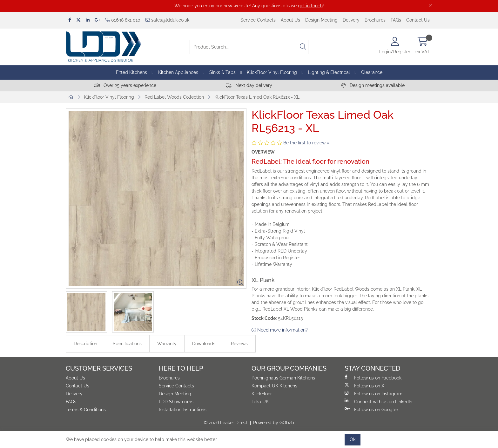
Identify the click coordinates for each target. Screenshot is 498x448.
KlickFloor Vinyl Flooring (272, 72)
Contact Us (418, 20)
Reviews (239, 344)
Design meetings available (373, 85)
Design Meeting (321, 20)
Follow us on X (364, 385)
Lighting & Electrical (329, 72)
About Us (290, 20)
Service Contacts (258, 20)
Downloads (204, 344)
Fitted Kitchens (131, 72)
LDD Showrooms (176, 402)
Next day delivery (249, 85)
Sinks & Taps (222, 72)
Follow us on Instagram (373, 393)
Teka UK (260, 402)
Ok (353, 439)
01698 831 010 (123, 20)
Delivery (351, 20)
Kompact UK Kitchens (274, 386)
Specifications (127, 344)
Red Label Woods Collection (174, 97)
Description (85, 344)
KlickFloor (262, 394)
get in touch (310, 6)
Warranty (167, 344)
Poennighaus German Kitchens (283, 378)
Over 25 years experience (125, 85)
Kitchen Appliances (178, 72)
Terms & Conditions (86, 410)
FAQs (396, 20)
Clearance (372, 72)
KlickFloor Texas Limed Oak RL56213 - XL (257, 97)
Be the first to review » (306, 143)
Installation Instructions (183, 410)
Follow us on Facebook (373, 378)
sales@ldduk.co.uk (167, 20)
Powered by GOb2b (274, 423)
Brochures (375, 20)
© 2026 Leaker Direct (226, 423)
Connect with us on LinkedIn (378, 401)
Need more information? (280, 330)
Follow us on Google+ (371, 409)
